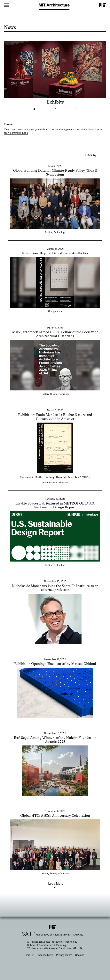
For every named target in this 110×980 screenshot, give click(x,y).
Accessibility (45, 955)
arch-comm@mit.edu (16, 133)
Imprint (30, 955)
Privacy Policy (64, 955)
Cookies (80, 955)
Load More (56, 883)
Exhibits (55, 102)
